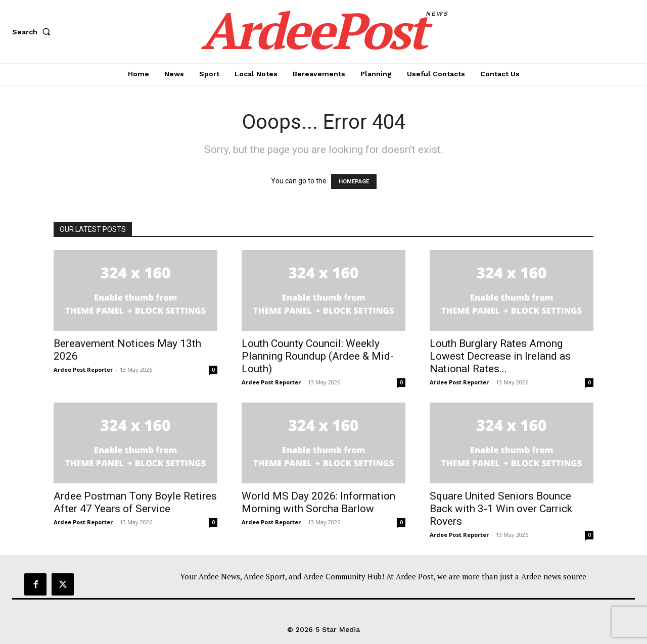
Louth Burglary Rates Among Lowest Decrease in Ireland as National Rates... (500, 356)
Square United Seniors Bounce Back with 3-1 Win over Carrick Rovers (501, 509)
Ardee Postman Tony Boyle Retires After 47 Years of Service (135, 502)
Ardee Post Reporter (83, 369)
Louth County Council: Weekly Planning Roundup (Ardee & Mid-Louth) (318, 356)
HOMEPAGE (354, 182)
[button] (33, 32)
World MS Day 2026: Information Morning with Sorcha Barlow (318, 502)
